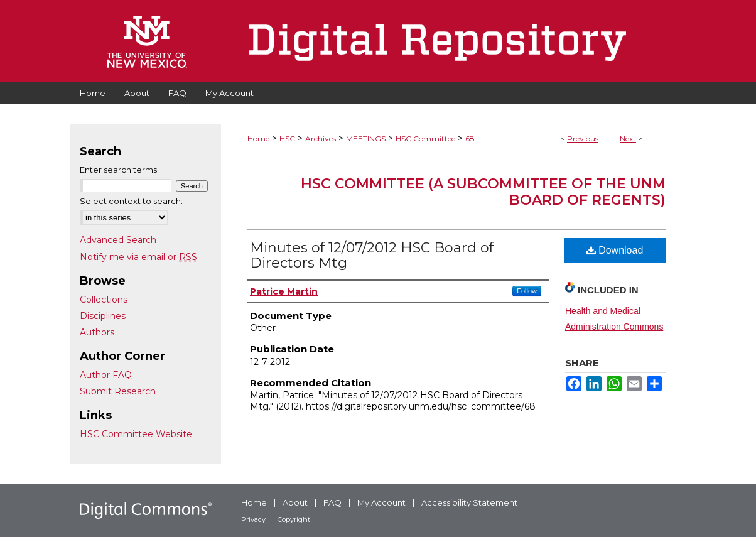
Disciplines (103, 316)
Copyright (294, 519)
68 (470, 138)
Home (258, 138)
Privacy (253, 519)
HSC (287, 138)
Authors (97, 332)
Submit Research (118, 391)
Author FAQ (106, 375)
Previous (583, 138)
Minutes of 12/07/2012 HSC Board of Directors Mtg (372, 255)
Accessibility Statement (469, 502)
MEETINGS (366, 138)
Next (628, 138)
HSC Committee (425, 138)
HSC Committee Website (136, 434)
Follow (527, 291)
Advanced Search (118, 240)
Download (615, 250)
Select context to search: (131, 201)
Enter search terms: (119, 170)
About (295, 502)
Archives (321, 138)
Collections (104, 300)
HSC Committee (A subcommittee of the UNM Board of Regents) (483, 192)
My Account (381, 502)
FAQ (332, 502)
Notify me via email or (138, 257)
